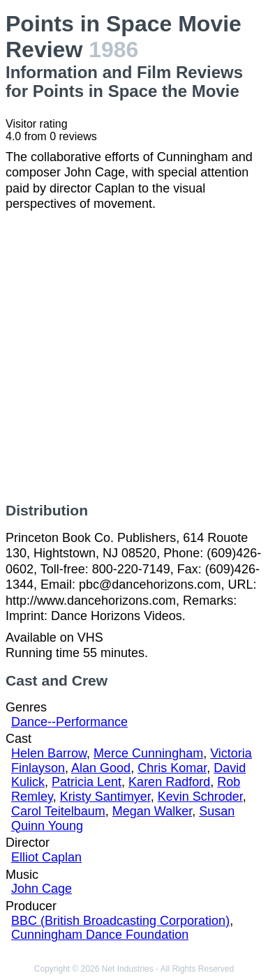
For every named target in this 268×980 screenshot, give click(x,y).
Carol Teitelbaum (58, 811)
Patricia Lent (87, 782)
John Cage (42, 889)
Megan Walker (152, 811)
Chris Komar (172, 768)
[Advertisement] (134, 357)
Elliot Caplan (46, 857)
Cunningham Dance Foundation (100, 935)
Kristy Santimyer (105, 797)
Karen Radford (169, 782)
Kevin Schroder (200, 797)
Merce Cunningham (148, 753)
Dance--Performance (69, 722)
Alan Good (101, 768)
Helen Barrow (49, 753)
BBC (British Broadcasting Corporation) (120, 921)
